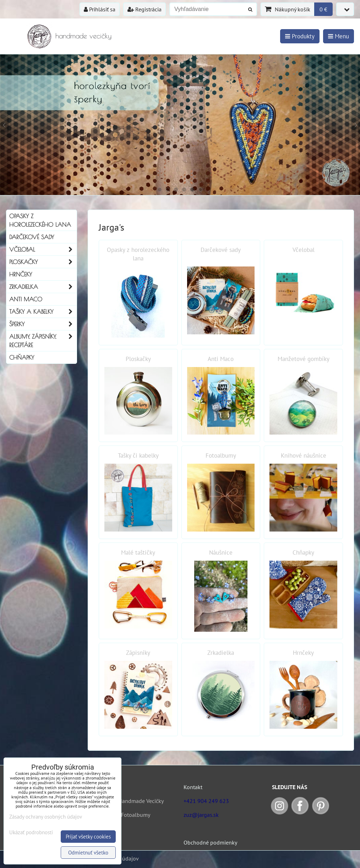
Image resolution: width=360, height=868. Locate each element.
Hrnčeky (21, 274)
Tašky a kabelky (43, 312)
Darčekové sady (32, 237)
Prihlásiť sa (100, 9)
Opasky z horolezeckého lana (40, 220)
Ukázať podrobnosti (31, 833)
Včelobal (43, 249)
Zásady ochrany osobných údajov (46, 817)
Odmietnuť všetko (88, 853)
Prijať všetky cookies (88, 837)
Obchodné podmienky (210, 842)
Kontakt (193, 787)
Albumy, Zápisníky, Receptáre (43, 341)
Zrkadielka (43, 287)
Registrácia (144, 9)
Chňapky (22, 357)
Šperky (43, 324)
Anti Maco (26, 299)
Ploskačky (43, 262)
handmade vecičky (83, 36)
